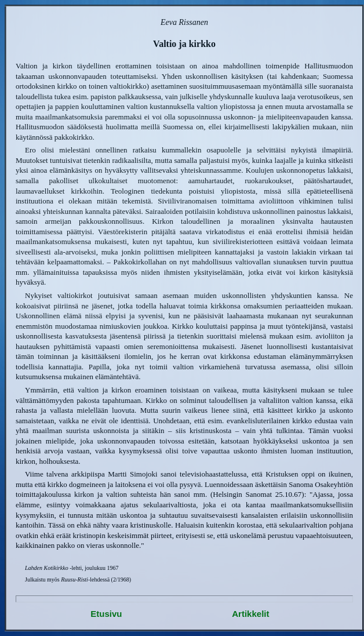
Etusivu (106, 614)
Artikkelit (250, 614)
